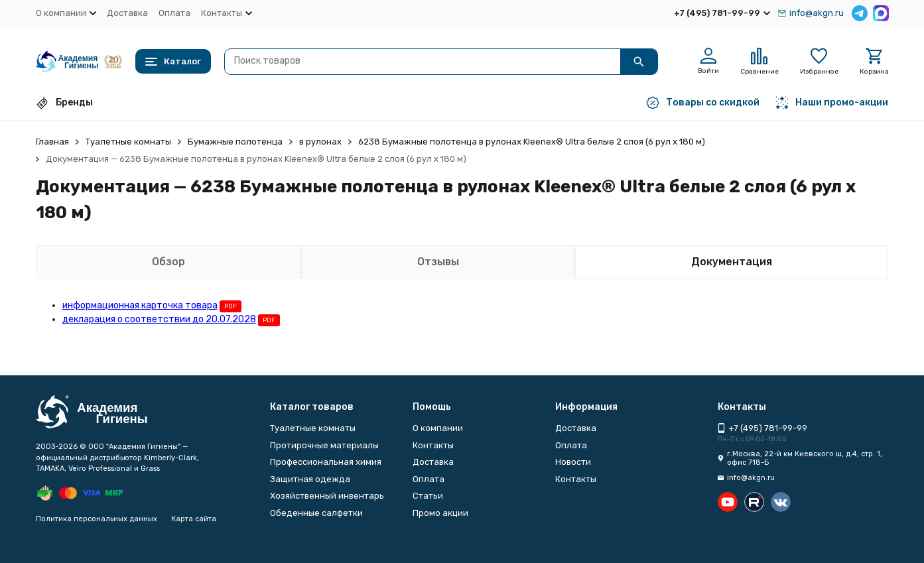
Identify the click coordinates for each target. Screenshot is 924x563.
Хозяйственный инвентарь (327, 496)
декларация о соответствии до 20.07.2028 (159, 319)
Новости (573, 462)
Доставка (127, 13)
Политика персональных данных (97, 519)
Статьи (428, 496)
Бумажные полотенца (235, 142)
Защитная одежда (310, 479)
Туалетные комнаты (128, 142)
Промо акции (440, 513)
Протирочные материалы (324, 445)
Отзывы (438, 262)
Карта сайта (194, 519)
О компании (438, 428)
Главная (52, 142)
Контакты (433, 445)
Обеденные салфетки (316, 513)
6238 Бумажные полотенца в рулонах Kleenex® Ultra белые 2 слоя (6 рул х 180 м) (532, 142)
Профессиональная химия (326, 462)
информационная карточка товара (140, 305)
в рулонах (320, 142)
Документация (732, 262)
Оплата (174, 13)
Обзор (168, 262)
